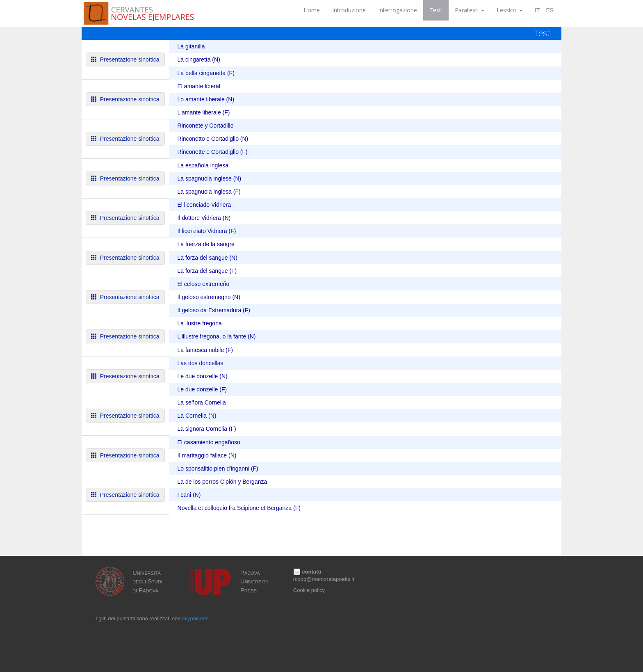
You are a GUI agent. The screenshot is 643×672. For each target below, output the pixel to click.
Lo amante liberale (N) (206, 99)
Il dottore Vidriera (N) (204, 218)
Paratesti (470, 10)
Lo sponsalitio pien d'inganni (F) (218, 469)
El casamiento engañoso (209, 442)
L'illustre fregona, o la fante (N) (217, 336)
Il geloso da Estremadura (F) (214, 310)
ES (550, 10)
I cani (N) (189, 495)
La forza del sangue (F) (207, 271)
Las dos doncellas (201, 363)
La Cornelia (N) (197, 416)
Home (312, 10)
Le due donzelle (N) (203, 376)
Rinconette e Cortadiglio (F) (213, 152)
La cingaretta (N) (199, 59)
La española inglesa (203, 165)
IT (537, 10)
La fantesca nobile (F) (205, 350)
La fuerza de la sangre (206, 244)
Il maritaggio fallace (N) (207, 455)
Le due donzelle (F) (202, 389)
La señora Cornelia (202, 402)
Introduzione (349, 10)
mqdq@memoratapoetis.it (324, 579)
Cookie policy (309, 590)
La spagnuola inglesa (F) (209, 192)
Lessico (510, 10)
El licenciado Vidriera (204, 205)
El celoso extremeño (204, 284)
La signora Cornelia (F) (207, 429)
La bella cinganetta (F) (206, 73)
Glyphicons (195, 618)
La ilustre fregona (200, 323)
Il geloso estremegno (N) (209, 297)
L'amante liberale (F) (204, 112)
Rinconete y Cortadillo (206, 126)
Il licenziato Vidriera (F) (207, 231)
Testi (436, 10)
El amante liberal (199, 86)
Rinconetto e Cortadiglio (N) (213, 139)
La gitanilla (191, 46)
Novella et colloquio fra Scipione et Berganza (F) (239, 508)
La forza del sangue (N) (207, 258)
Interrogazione (398, 10)
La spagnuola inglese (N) (210, 178)
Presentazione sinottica (125, 59)
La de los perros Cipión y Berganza (222, 482)
